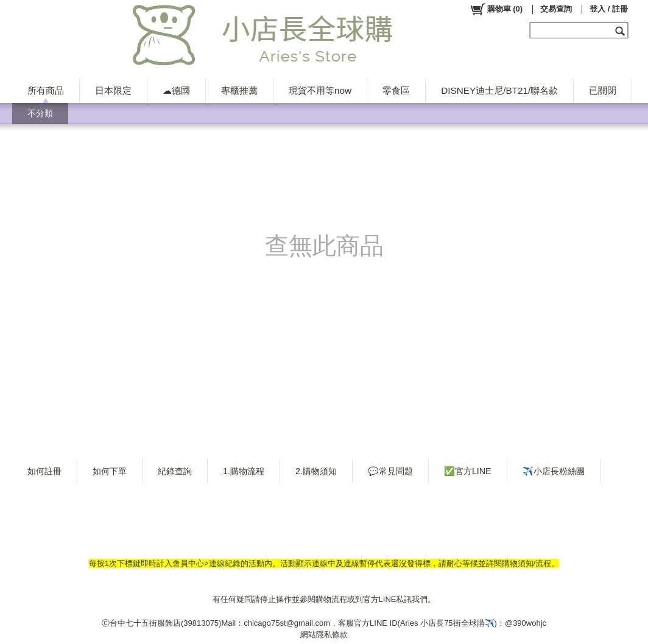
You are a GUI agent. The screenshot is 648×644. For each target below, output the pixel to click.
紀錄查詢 (175, 471)
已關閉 (603, 90)
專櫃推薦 (239, 90)
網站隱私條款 (324, 635)
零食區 (396, 90)
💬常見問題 (390, 471)
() (496, 9)
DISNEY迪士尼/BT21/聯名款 (499, 90)
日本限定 (113, 90)
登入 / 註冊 (609, 9)
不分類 (40, 113)
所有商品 (46, 90)
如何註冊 (44, 471)
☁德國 (176, 90)
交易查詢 (556, 9)
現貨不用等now (320, 90)
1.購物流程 (244, 471)
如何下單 (110, 471)
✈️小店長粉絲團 (554, 471)
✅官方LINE (468, 471)
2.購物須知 (316, 471)
